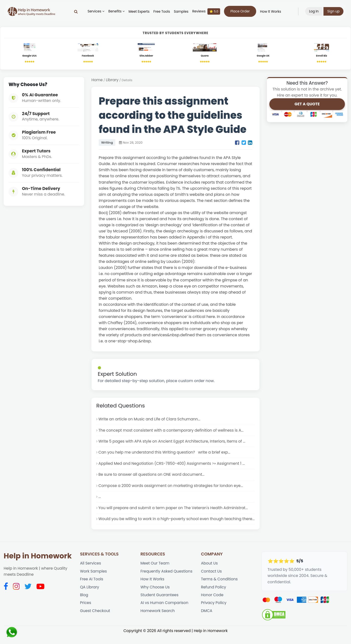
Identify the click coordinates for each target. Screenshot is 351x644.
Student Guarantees (160, 604)
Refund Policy (214, 596)
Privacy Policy (214, 612)
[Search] (76, 11)
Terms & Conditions (219, 588)
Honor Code (212, 604)
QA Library (90, 596)
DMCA (207, 620)
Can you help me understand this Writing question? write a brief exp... (165, 453)
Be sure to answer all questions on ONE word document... (152, 476)
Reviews (206, 11)
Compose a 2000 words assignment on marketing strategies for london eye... (172, 487)
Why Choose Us (155, 596)
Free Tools (162, 12)
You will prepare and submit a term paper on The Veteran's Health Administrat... (174, 510)
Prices (86, 612)
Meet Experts (139, 12)
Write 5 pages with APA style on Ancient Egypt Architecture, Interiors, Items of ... (173, 442)
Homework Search (158, 620)
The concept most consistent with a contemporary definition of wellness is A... (172, 431)
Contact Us (211, 580)
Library (112, 81)
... (100, 499)
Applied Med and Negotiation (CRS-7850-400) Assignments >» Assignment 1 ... (173, 465)
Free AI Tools (92, 588)
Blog (84, 604)
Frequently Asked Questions (167, 580)
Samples (181, 12)
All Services (91, 572)
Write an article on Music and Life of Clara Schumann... (150, 420)
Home (97, 81)
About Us (209, 572)
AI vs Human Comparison (165, 612)
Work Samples (94, 580)
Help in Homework (38, 564)
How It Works (270, 12)
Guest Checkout (95, 620)
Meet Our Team (155, 572)
